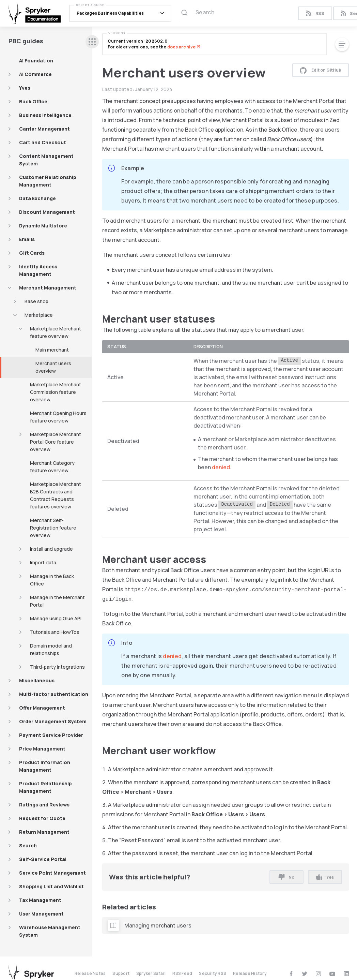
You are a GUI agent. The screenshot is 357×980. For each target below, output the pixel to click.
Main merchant (52, 350)
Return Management (44, 832)
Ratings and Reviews (44, 805)
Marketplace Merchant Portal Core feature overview (56, 442)
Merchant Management (48, 288)
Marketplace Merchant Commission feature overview (56, 392)
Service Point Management (52, 873)
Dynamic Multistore (43, 226)
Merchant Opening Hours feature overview (58, 417)
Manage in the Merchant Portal (57, 601)
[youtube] (332, 974)
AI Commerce (35, 74)
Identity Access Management (38, 270)
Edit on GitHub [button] (321, 70)
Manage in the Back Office (52, 580)
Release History (250, 973)
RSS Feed (182, 973)
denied (221, 467)
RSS (315, 13)
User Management (41, 914)
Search (28, 845)
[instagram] (318, 974)
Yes (325, 877)
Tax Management (40, 900)
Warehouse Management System (50, 931)
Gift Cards (32, 253)
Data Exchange (37, 198)
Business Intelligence (45, 115)
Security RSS (213, 973)
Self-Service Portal (43, 859)
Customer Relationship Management (48, 181)
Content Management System (46, 160)
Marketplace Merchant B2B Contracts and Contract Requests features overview (56, 495)
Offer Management (42, 708)
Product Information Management (45, 766)
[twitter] (305, 974)
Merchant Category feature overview (52, 467)
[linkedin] (346, 974)
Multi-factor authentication (54, 694)
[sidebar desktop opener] (92, 42)
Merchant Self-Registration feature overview (53, 528)
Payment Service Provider (51, 735)
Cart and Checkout (43, 142)
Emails (27, 239)
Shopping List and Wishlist (51, 886)
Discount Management (47, 212)
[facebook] (291, 974)
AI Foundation (36, 61)
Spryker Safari (151, 973)
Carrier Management (44, 129)
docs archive (184, 47)
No (286, 877)
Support (121, 973)
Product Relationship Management (45, 787)
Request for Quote (42, 818)
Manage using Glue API (56, 618)
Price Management (42, 749)
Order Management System (53, 721)
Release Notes (90, 973)
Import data (43, 562)
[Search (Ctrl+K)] (206, 13)
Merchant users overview (53, 367)
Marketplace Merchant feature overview (56, 332)
